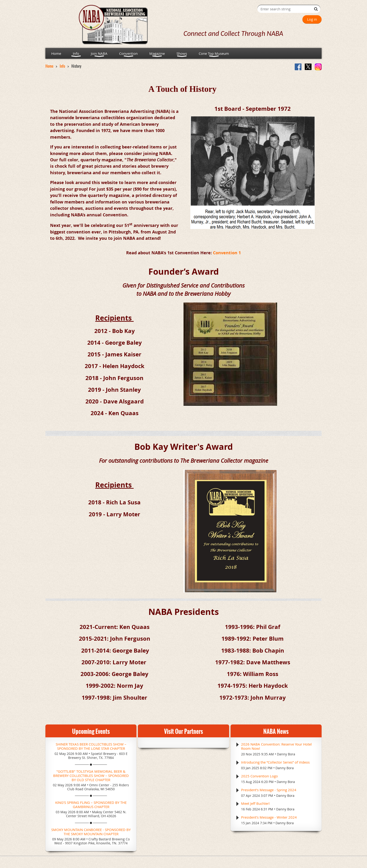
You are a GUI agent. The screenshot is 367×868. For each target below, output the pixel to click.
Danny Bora (286, 754)
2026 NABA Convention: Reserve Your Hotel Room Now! (276, 746)
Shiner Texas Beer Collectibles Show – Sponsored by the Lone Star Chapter (91, 746)
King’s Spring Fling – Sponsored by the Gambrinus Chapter (91, 805)
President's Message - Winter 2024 (269, 817)
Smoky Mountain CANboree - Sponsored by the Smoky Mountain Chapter (91, 832)
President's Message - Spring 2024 (269, 790)
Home (49, 66)
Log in (312, 19)
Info (62, 66)
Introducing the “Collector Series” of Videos (275, 762)
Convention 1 (227, 253)
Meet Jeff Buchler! (255, 803)
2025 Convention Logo (259, 776)
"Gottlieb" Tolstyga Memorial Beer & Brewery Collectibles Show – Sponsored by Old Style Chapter (91, 776)
